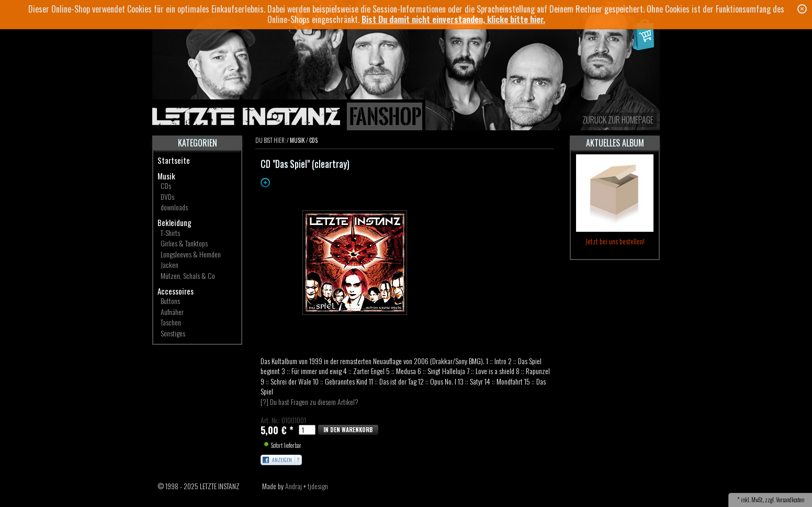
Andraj (294, 486)
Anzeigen (282, 460)
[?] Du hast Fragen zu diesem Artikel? (309, 402)
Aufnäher (172, 312)
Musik (166, 176)
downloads (174, 207)
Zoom (265, 183)
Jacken (170, 264)
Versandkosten (790, 500)
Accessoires (176, 291)
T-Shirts (170, 233)
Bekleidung (174, 222)
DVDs (167, 196)
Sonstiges (173, 333)
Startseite (174, 160)
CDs (166, 185)
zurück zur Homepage (618, 120)
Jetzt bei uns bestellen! (615, 241)
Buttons (170, 301)
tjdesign (318, 486)
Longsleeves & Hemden (191, 254)
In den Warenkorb (348, 430)
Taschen (171, 322)
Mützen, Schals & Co (188, 275)
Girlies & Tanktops (184, 243)
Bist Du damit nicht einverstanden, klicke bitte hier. (453, 19)
